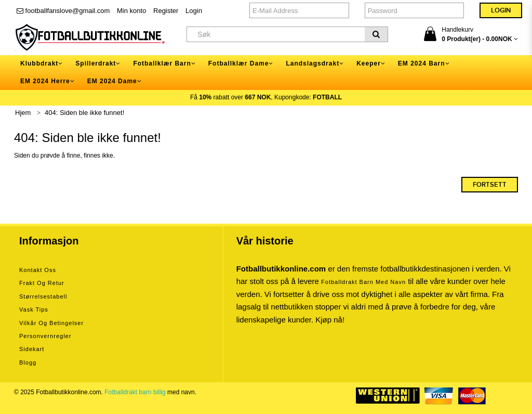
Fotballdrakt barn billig (135, 392)
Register (166, 11)
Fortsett (490, 185)
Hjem (23, 113)
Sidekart (32, 349)
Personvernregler (45, 336)
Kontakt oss (38, 270)
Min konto (131, 11)
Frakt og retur (42, 283)
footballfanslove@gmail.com (63, 11)
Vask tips (34, 309)
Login (194, 11)
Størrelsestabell (43, 296)
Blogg (28, 363)
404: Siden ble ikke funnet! (84, 113)
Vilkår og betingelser (51, 323)
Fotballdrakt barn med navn (363, 282)
